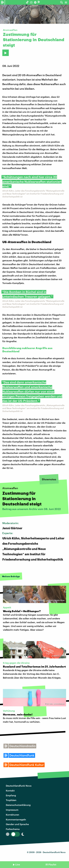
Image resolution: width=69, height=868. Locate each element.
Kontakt (10, 790)
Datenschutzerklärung (18, 805)
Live (18, 864)
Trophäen (11, 800)
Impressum (12, 810)
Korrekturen (12, 815)
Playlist (52, 864)
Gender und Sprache (17, 824)
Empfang (11, 795)
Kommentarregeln (16, 819)
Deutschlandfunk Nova (19, 786)
